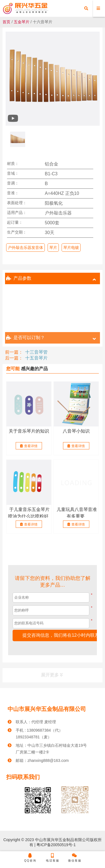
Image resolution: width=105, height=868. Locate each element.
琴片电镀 (71, 248)
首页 (6, 22)
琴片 (53, 248)
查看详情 (29, 446)
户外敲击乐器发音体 (25, 248)
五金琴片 (22, 22)
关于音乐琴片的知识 (29, 431)
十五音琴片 (36, 358)
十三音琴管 (36, 352)
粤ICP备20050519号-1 (55, 845)
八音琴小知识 (76, 431)
